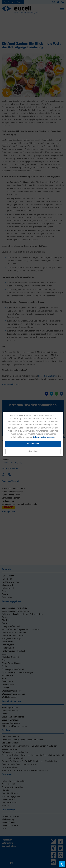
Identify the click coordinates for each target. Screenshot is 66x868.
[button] (33, 451)
